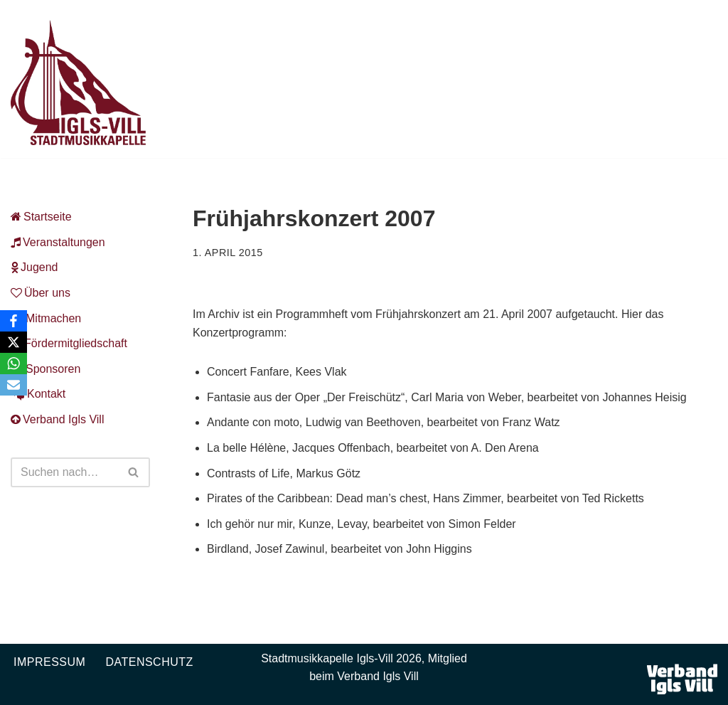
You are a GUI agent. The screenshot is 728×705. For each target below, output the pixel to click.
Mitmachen (46, 318)
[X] (14, 342)
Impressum (49, 662)
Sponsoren (45, 369)
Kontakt (38, 394)
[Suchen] (64, 472)
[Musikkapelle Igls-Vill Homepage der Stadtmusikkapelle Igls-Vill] (78, 83)
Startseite (41, 217)
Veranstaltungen (58, 242)
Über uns (41, 293)
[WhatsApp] (14, 364)
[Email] (14, 385)
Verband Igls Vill (57, 419)
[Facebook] (14, 321)
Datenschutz (149, 662)
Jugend (34, 267)
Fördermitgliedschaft (69, 343)
